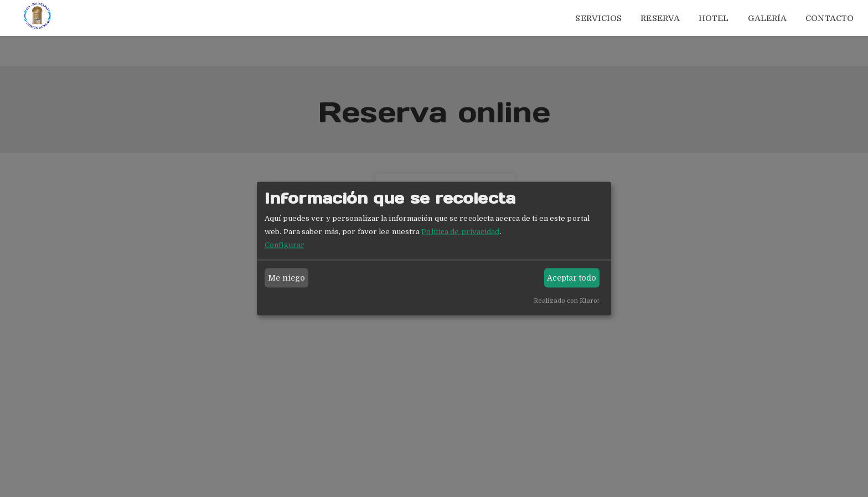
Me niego (287, 278)
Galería (768, 18)
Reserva (660, 18)
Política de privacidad (460, 231)
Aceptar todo (572, 278)
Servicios (598, 18)
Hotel (714, 18)
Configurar (285, 244)
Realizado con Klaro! (566, 300)
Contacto (830, 18)
